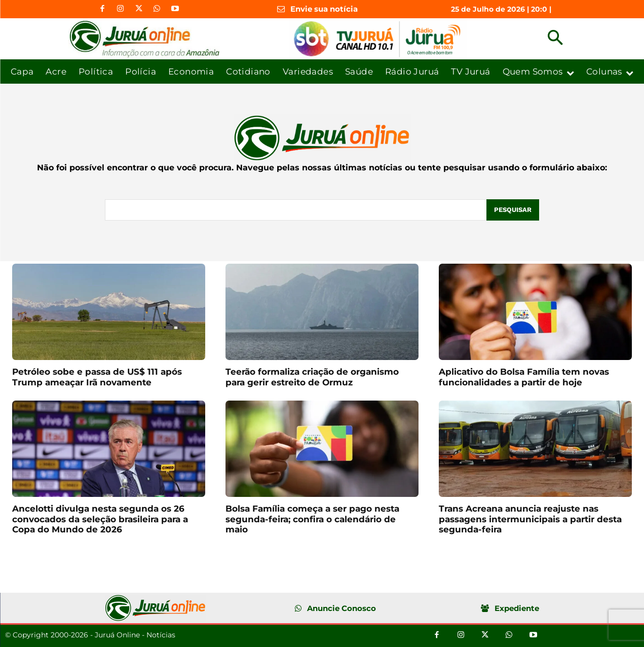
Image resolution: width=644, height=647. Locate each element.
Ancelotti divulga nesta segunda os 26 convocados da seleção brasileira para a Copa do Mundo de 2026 (100, 519)
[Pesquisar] (513, 210)
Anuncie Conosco (342, 608)
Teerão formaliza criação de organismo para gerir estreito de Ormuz (312, 377)
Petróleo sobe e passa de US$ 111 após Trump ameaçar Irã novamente (97, 377)
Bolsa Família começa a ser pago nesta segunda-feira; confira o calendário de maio (312, 519)
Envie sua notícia (324, 9)
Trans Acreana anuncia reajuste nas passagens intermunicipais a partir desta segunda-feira (530, 519)
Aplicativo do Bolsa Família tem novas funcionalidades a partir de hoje (524, 377)
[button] (555, 39)
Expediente (517, 608)
